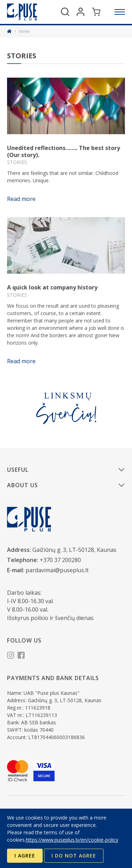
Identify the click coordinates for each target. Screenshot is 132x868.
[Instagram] (11, 656)
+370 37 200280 (60, 560)
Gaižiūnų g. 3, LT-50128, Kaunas (74, 550)
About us (23, 485)
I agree (25, 856)
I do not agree (74, 856)
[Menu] (120, 12)
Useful (18, 470)
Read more (21, 199)
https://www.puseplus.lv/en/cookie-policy (72, 840)
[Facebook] (21, 656)
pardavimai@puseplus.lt (57, 570)
